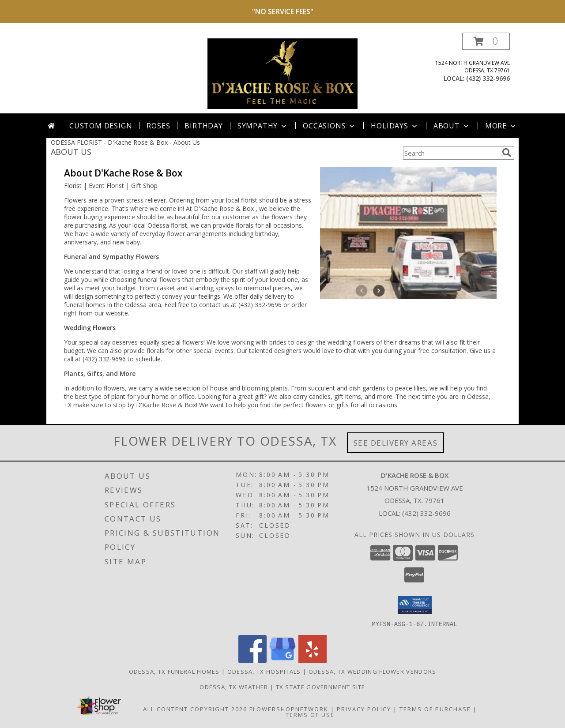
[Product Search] (451, 153)
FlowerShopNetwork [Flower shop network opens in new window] (289, 709)
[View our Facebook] (252, 660)
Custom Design (101, 126)
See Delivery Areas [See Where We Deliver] (396, 443)
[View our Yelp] (313, 660)
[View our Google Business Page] (282, 660)
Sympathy (263, 126)
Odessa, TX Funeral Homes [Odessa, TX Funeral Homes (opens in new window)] (174, 671)
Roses (158, 126)
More (501, 126)
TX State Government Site (321, 687)
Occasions (330, 126)
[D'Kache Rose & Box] (282, 73)
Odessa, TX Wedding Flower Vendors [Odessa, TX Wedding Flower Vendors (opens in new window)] (373, 671)
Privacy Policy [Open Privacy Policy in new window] (364, 709)
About (452, 126)
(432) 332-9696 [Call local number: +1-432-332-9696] (488, 78)
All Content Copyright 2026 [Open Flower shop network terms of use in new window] (195, 709)
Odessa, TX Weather (234, 687)
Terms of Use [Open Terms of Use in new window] (310, 714)
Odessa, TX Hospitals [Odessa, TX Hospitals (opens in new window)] (264, 671)
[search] (507, 153)
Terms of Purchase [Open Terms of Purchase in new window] (435, 709)
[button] (486, 41)
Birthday (203, 126)
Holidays (395, 126)
